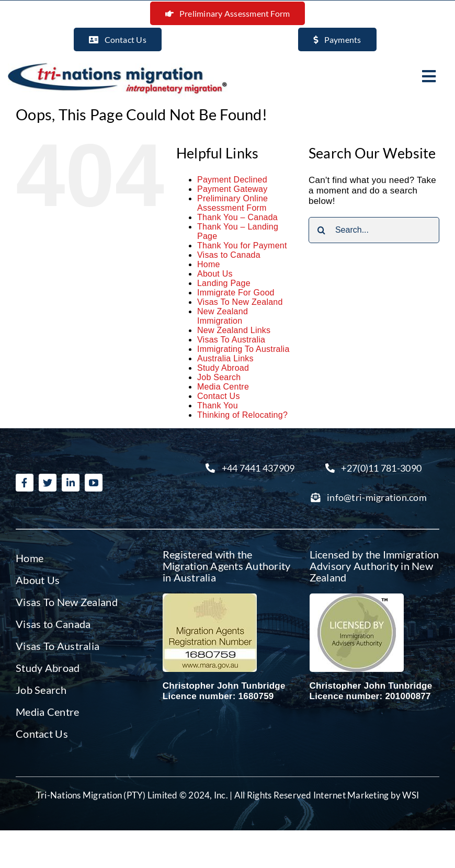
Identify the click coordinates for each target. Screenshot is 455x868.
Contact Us (219, 396)
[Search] (322, 230)
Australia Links (225, 358)
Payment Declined (232, 180)
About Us (215, 274)
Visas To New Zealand (240, 302)
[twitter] (48, 483)
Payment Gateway (232, 189)
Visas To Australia (231, 340)
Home (209, 264)
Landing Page (224, 283)
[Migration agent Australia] (210, 598)
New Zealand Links (234, 330)
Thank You (218, 406)
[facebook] (25, 483)
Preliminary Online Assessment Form (232, 203)
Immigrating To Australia (243, 349)
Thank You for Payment (242, 245)
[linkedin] (71, 483)
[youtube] (94, 483)
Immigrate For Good (236, 293)
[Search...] (374, 230)
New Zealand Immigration (223, 316)
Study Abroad (223, 368)
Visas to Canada (229, 255)
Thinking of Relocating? (242, 415)
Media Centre (223, 387)
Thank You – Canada (237, 217)
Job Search (219, 377)
